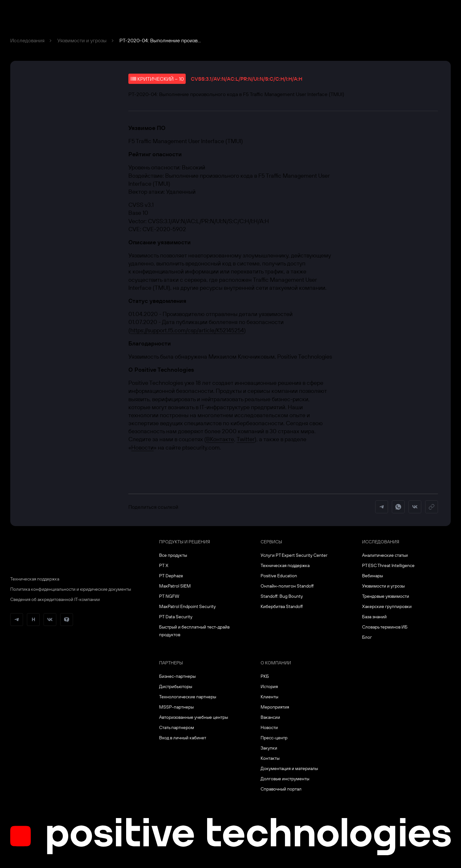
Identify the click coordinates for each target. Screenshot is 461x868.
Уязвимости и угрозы (82, 40)
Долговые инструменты (285, 779)
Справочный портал (281, 789)
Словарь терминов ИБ (385, 627)
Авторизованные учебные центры (194, 717)
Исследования (27, 40)
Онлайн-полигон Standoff (287, 586)
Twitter (246, 439)
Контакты (270, 758)
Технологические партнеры (188, 697)
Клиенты (269, 697)
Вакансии (270, 717)
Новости (142, 447)
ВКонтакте (220, 439)
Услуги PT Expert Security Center (294, 555)
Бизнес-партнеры (177, 676)
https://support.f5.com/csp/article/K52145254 (187, 330)
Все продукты (173, 555)
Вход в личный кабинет (183, 738)
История (269, 686)
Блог (367, 637)
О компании (276, 663)
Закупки (269, 748)
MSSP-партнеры (176, 707)
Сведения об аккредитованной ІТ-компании (55, 599)
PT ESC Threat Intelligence (388, 565)
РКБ (265, 676)
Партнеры (171, 663)
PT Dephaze (171, 576)
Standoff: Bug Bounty (282, 596)
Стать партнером (177, 727)
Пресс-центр (274, 738)
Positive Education (279, 576)
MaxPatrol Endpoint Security (187, 606)
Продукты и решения (185, 542)
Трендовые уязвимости (386, 596)
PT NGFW (169, 596)
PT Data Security (176, 617)
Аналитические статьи (385, 555)
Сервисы (271, 542)
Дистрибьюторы (176, 686)
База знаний (374, 617)
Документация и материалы (289, 768)
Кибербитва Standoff (282, 606)
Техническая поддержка (35, 579)
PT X (164, 565)
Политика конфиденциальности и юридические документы (71, 589)
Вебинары (372, 576)
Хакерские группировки (387, 606)
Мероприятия (275, 707)
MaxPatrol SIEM (175, 586)
